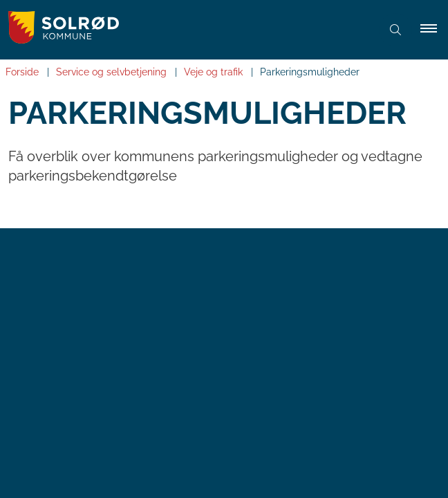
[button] (434, 30)
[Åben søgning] (395, 30)
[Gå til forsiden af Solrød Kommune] (185, 30)
